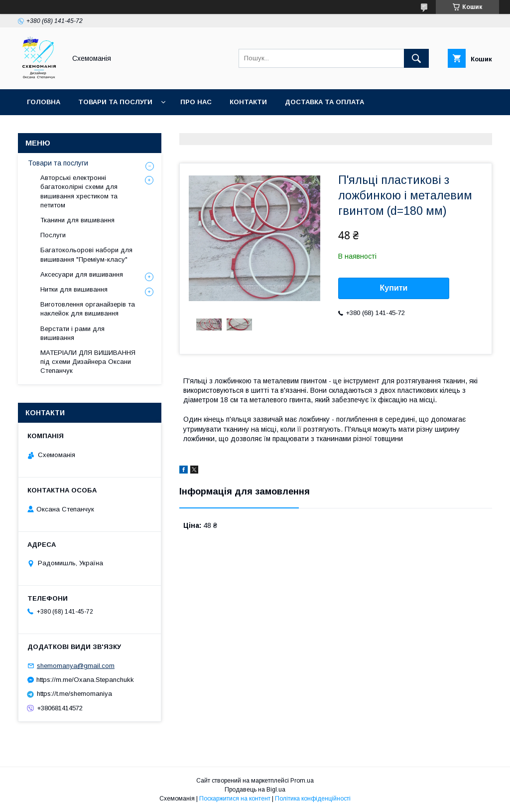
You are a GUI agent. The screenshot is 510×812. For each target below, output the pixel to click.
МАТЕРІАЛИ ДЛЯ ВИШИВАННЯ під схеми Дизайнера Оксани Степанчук (88, 362)
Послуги (53, 235)
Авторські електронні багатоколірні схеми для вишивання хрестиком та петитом (79, 191)
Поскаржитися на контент (235, 799)
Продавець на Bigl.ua (255, 790)
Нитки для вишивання (74, 289)
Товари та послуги (115, 102)
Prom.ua (302, 781)
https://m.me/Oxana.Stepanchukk (85, 680)
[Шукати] (416, 58)
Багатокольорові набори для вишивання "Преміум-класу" (86, 254)
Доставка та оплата (324, 102)
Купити (394, 288)
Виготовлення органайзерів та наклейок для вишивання (88, 309)
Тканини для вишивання (77, 220)
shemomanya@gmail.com (76, 666)
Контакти (248, 102)
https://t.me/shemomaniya (74, 694)
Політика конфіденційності (313, 799)
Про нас (196, 102)
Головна (44, 102)
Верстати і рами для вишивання (72, 333)
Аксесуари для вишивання (82, 274)
